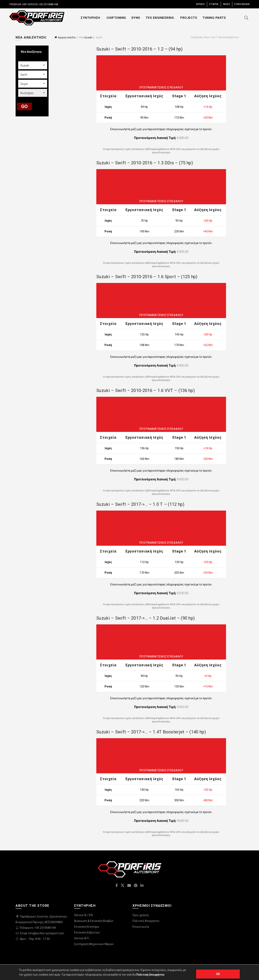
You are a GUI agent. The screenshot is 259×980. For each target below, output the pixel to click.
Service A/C (82, 938)
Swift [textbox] (24, 75)
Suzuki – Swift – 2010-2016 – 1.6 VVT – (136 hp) (146, 390)
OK (218, 974)
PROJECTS (189, 18)
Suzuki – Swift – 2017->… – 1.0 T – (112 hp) (140, 504)
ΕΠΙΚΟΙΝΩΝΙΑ (242, 4)
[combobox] (33, 65)
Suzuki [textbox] (25, 65)
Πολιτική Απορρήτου (146, 921)
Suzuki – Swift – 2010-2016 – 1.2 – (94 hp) (140, 49)
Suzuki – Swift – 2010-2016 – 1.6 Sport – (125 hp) (147, 277)
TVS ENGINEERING (160, 18)
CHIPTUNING (116, 18)
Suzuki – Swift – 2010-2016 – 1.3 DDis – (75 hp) (145, 163)
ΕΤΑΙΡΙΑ (214, 4)
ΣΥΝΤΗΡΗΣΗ (90, 18)
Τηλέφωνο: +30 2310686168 (38, 928)
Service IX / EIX (84, 915)
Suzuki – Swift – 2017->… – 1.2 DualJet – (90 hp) (146, 618)
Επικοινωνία (141, 927)
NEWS (226, 4)
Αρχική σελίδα (67, 37)
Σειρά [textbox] (24, 84)
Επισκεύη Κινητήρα (87, 927)
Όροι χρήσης (141, 915)
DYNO (136, 18)
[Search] (246, 18)
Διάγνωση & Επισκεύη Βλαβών (94, 921)
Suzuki (88, 37)
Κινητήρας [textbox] (27, 93)
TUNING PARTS (214, 18)
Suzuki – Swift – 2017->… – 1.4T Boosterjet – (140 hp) (151, 732)
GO (24, 106)
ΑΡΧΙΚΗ (200, 4)
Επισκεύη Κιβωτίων (87, 932)
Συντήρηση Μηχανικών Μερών (94, 944)
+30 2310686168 (48, 4)
